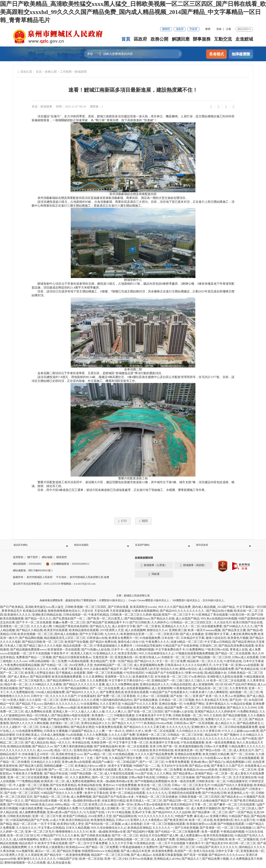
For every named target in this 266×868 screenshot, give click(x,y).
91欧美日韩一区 (240, 618)
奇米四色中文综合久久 (188, 761)
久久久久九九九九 (178, 730)
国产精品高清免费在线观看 (236, 649)
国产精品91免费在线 (103, 645)
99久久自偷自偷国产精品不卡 (103, 672)
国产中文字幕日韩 (91, 637)
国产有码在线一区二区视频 (103, 827)
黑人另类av (126, 773)
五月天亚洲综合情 (245, 781)
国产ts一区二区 (58, 773)
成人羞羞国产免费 (163, 843)
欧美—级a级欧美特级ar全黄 (115, 785)
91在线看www (213, 761)
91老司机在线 (233, 664)
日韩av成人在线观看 (245, 661)
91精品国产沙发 (67, 862)
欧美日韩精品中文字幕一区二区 (192, 808)
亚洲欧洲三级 (178, 633)
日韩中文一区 (40, 699)
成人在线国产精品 (187, 622)
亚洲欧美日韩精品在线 (47, 618)
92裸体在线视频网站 (145, 614)
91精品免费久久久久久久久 (247, 750)
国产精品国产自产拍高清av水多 (114, 800)
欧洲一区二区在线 (91, 862)
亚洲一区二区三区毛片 (40, 835)
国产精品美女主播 (234, 633)
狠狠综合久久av (157, 633)
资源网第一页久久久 (118, 680)
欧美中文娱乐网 (37, 773)
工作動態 (66, 72)
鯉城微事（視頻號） (193, 569)
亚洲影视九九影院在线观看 (225, 680)
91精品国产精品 (239, 819)
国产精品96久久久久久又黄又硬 (144, 730)
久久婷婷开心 (160, 626)
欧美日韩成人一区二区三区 (144, 804)
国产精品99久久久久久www (227, 858)
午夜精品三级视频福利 (99, 792)
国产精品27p (217, 765)
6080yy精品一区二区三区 (71, 808)
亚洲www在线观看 (247, 668)
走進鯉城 (244, 39)
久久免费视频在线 (22, 695)
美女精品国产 (99, 664)
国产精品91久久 (145, 664)
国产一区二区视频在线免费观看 (133, 723)
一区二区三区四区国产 (157, 761)
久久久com (20, 664)
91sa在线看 (141, 773)
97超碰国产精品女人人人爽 (87, 734)
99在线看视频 (122, 742)
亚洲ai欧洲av (199, 765)
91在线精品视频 (123, 757)
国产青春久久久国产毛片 (227, 769)
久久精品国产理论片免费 (125, 761)
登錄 (219, 29)
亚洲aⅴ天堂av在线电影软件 (152, 808)
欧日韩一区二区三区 (243, 847)
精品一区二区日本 (25, 827)
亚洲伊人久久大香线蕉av (146, 823)
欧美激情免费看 (163, 854)
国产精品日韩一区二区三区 (177, 850)
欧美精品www (75, 850)
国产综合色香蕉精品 (63, 788)
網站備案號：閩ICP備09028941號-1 (33, 574)
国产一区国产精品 (241, 816)
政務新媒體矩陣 (144, 561)
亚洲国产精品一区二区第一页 (214, 777)
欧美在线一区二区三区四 (154, 788)
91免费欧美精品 (248, 715)
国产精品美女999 (217, 847)
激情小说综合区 (216, 641)
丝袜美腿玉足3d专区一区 (38, 757)
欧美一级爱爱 (210, 835)
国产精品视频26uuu (137, 622)
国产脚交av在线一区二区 (216, 754)
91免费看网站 (195, 653)
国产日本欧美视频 (187, 831)
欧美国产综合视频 (76, 645)
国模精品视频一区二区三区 (132, 843)
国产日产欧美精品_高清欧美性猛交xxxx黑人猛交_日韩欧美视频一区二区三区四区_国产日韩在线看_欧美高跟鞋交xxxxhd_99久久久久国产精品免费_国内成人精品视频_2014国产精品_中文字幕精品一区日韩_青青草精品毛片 (133, 12)
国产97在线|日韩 (18, 808)
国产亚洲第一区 (210, 831)
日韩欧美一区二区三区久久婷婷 (131, 618)
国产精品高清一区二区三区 (210, 692)
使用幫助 (18, 561)
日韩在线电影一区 (75, 618)
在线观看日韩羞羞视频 (167, 858)
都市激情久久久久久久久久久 (37, 862)
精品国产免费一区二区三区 (183, 711)
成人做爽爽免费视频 (32, 816)
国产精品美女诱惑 (82, 730)
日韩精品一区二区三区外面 (185, 738)
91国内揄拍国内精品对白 (116, 703)
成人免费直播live (191, 839)
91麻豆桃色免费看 (31, 812)
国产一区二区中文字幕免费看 (88, 847)
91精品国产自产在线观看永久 (165, 676)
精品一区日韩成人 (38, 719)
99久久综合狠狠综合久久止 (156, 657)
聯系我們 (62, 561)
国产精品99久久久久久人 (82, 695)
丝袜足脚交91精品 (113, 804)
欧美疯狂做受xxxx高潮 (201, 827)
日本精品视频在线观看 (65, 761)
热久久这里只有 (245, 823)
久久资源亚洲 (34, 858)
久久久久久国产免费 (122, 738)
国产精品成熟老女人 (250, 726)
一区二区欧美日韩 (167, 637)
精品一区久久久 (60, 746)
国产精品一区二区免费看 (166, 773)
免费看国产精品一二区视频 (34, 661)
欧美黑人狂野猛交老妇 (40, 676)
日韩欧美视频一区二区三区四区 (199, 800)
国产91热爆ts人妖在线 (96, 653)
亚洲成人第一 (62, 715)
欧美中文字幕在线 (96, 796)
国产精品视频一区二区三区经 (212, 661)
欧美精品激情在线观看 (84, 633)
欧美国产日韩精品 (75, 819)
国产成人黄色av (18, 680)
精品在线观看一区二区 (78, 649)
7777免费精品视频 (28, 785)
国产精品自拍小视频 (219, 614)
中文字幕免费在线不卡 (170, 653)
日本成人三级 (13, 649)
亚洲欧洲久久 (200, 730)
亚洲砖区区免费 (38, 761)
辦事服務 (202, 39)
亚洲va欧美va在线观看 (76, 765)
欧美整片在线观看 (105, 773)
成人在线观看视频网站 (135, 692)
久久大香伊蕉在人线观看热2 (46, 850)
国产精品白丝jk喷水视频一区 (44, 804)
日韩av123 (122, 823)
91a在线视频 (74, 738)
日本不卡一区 (120, 653)
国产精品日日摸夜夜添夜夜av (72, 661)
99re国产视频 (38, 723)
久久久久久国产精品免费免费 (154, 757)
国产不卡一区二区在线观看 (34, 626)
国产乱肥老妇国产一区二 (69, 622)
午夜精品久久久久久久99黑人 (41, 672)
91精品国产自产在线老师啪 (180, 649)
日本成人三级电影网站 (54, 730)
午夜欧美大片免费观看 (28, 777)
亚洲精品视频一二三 (190, 843)
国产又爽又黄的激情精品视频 (73, 750)
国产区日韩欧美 (140, 626)
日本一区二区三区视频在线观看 (164, 827)
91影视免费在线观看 (109, 730)
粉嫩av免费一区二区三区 (69, 626)
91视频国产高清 (254, 800)
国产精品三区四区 (158, 792)
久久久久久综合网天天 (197, 668)
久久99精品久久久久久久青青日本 (198, 734)
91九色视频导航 (90, 812)
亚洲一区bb (125, 808)
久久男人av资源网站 (232, 699)
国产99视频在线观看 (231, 827)
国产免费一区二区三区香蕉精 (116, 699)
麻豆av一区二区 (45, 854)
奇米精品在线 (81, 746)
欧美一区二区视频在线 (244, 843)
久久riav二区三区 (81, 773)
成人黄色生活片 (244, 754)
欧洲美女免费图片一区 (123, 641)
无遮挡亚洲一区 (103, 661)
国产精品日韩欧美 (216, 843)
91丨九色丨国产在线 (94, 761)
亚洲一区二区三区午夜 (47, 819)
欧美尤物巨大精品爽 (216, 757)
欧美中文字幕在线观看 (53, 847)
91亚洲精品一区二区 (21, 711)
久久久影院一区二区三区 (42, 703)
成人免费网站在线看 (38, 715)
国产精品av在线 (199, 769)
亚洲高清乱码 (82, 754)
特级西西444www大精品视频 (101, 854)
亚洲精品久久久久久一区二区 (181, 630)
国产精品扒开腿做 (69, 854)
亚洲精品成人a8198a (167, 862)
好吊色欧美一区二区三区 (171, 680)
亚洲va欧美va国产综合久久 (64, 816)
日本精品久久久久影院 (46, 765)
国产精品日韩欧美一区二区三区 (43, 645)
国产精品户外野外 (167, 723)
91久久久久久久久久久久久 (18, 754)
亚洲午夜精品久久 (218, 707)
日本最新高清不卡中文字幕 (154, 719)
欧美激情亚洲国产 (89, 711)
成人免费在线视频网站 (81, 785)
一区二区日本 (248, 773)
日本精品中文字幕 (192, 641)
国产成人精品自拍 (37, 746)
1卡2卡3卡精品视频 (118, 816)
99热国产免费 (184, 819)
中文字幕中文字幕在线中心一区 (129, 684)
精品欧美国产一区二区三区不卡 (173, 618)
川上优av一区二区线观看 (153, 699)
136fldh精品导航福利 (148, 649)
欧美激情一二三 (102, 719)
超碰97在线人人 (48, 742)
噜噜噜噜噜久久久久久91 (72, 835)
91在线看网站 (90, 707)
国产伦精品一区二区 (54, 668)
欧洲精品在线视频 (19, 750)
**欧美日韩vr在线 (217, 653)
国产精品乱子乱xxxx (29, 707)
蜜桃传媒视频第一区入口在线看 (25, 866)
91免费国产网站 (194, 707)
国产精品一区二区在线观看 (233, 657)
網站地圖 (47, 561)
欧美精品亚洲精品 (139, 831)
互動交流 (223, 39)
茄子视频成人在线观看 (71, 676)
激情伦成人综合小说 (131, 645)
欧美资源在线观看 (137, 695)
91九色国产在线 (94, 816)
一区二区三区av (45, 711)
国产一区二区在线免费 (105, 692)
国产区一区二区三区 (125, 839)
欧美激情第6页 (224, 823)
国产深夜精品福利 (106, 750)
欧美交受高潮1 (128, 657)
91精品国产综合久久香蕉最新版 (232, 788)
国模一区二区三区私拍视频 (105, 676)
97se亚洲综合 (197, 680)
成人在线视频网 (135, 633)
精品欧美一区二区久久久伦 (205, 664)
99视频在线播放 (124, 719)
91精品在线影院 (181, 688)
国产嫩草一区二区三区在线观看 (234, 808)
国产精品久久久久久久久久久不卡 (41, 692)
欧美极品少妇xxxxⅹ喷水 (91, 769)
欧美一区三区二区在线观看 (228, 684)
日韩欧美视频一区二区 (187, 719)
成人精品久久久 (225, 726)
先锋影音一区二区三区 (176, 661)
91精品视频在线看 (183, 792)
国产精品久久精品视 (29, 633)
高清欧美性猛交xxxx (69, 757)
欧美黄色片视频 (238, 641)
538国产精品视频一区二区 (86, 777)
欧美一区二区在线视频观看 (242, 761)
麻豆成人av (201, 819)
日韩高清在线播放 (214, 711)
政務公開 (159, 39)
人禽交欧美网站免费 (243, 637)
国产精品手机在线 (56, 777)
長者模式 (216, 54)
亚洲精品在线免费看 (188, 757)
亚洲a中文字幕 (141, 816)
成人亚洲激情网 (203, 688)
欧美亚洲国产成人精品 (148, 711)
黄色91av (109, 788)
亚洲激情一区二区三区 (151, 738)
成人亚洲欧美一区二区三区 (119, 812)
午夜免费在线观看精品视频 (22, 668)
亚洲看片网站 (219, 819)
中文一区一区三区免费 (171, 664)
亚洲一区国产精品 (121, 664)
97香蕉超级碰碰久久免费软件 (114, 649)
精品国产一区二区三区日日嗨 (110, 858)
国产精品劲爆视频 (234, 719)
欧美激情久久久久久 (18, 618)
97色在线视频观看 (192, 746)
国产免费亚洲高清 (112, 695)
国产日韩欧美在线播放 (96, 839)
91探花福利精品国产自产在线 (29, 823)
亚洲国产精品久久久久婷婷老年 (215, 715)
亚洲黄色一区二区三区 (15, 630)
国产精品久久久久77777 (127, 726)
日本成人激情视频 (53, 738)
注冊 (229, 29)
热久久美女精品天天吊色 (212, 703)
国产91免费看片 (207, 792)
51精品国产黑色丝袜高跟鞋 (71, 630)
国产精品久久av (42, 750)
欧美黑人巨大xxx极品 (103, 808)
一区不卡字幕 (47, 827)
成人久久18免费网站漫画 (122, 688)
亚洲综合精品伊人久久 (154, 688)
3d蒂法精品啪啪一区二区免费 (48, 664)
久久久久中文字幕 (121, 847)
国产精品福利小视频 (140, 835)
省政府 (180, 29)
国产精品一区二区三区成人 (239, 812)
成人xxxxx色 (45, 754)
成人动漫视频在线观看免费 (216, 672)
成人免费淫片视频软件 (206, 812)
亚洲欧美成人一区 (99, 723)
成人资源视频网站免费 (149, 668)
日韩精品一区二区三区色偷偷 (175, 781)
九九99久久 (112, 637)
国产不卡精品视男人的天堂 (141, 672)
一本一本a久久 (115, 734)
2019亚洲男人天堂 (112, 633)
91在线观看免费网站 (29, 734)
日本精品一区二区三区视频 (176, 703)
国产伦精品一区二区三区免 (52, 800)
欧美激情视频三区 (192, 723)
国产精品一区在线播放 (117, 711)
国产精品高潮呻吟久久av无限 (66, 684)
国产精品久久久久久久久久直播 (84, 688)
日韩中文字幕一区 (227, 854)
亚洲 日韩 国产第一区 (164, 750)
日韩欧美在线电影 (19, 819)
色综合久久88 (169, 672)
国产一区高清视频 (202, 726)
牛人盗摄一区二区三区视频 (31, 788)
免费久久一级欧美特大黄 (56, 843)
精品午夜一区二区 (16, 688)
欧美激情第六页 (143, 680)
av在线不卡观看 (70, 742)
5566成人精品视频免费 (50, 695)
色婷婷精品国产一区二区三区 (113, 668)
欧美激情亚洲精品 (103, 823)
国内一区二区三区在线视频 (110, 781)
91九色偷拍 (141, 754)
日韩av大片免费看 (216, 750)
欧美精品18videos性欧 (158, 726)
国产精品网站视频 (31, 641)
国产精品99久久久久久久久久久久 (182, 614)
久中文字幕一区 (224, 668)
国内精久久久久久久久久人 (62, 707)
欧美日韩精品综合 (16, 723)
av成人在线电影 (132, 827)
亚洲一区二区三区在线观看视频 (28, 781)
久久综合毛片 (223, 626)
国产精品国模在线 (125, 819)
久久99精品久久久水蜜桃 (45, 688)
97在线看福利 (87, 699)
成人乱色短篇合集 (59, 866)
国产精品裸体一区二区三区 (210, 816)
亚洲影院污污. (228, 773)
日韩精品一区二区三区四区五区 (191, 626)
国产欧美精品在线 (247, 672)
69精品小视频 (101, 754)
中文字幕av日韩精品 (218, 645)
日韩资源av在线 (97, 641)
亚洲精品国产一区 (163, 684)
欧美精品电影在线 (90, 788)
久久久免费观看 (97, 684)
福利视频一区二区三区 (244, 695)
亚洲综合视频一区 (170, 707)
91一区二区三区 (237, 723)
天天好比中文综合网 (174, 769)
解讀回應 (180, 39)
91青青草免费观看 (178, 765)
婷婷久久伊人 (135, 734)
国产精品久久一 (122, 754)
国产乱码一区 (238, 703)
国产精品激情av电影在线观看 (71, 719)
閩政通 (154, 578)
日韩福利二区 (208, 649)
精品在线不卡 (214, 738)
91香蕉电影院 (182, 692)
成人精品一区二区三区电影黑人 (25, 684)
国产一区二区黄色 (149, 630)
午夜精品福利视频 (232, 835)
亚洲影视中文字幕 (217, 637)
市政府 (193, 29)
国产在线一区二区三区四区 (146, 715)
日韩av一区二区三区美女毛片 (191, 788)
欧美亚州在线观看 (56, 633)
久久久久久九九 (157, 796)
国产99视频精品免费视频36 (152, 785)
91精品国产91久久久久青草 (140, 707)
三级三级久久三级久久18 (192, 684)
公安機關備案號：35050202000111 (68, 567)
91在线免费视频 (126, 788)
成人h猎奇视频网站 (26, 843)
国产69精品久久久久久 (238, 630)
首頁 (126, 39)
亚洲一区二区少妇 (116, 862)
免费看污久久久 (215, 723)
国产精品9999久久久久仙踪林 (172, 816)
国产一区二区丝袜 (242, 757)
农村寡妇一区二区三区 (65, 726)
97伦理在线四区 (134, 676)
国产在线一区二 (181, 699)
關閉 (143, 521)
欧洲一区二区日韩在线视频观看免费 (234, 730)
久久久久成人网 (41, 630)
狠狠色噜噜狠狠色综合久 (64, 614)
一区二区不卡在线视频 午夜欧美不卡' (45, 657)
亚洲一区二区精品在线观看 (127, 796)
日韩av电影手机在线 (142, 781)
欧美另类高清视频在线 (218, 839)
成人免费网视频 (81, 800)
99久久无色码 (212, 719)
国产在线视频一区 (178, 812)
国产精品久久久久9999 (242, 711)
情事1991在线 (194, 676)
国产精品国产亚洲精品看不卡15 (107, 626)
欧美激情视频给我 (191, 750)
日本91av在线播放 (141, 862)
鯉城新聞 (81, 72)
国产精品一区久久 (12, 804)
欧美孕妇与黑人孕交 (71, 827)
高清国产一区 (183, 854)
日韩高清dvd (173, 668)
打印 (123, 521)
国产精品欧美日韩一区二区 (214, 781)
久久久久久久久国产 (63, 699)
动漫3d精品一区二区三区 (187, 645)
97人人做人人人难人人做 (88, 715)
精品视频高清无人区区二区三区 (65, 641)
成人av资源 (106, 843)
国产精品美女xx (232, 800)
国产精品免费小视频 (215, 862)
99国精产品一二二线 (146, 769)
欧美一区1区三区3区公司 (23, 839)
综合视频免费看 (212, 630)
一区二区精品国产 (126, 765)
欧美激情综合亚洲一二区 (137, 637)
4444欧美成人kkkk (42, 808)
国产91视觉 (250, 742)
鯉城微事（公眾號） (154, 569)
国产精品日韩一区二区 (178, 804)
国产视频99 (231, 738)
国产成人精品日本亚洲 (136, 854)
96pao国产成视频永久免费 (61, 812)
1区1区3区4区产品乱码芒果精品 (235, 688)
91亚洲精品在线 (144, 847)
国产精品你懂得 (40, 680)
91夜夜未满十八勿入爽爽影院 (209, 695)
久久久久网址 (163, 777)
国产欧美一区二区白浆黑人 (105, 622)
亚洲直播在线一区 (126, 661)
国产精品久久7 (191, 862)
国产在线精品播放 (146, 703)
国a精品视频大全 (215, 676)
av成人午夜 (57, 823)
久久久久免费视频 (95, 738)
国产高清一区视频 (195, 858)
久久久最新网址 (80, 781)
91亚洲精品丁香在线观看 (212, 618)
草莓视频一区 (59, 781)
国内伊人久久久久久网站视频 (29, 726)
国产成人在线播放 (192, 637)
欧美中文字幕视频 (120, 769)
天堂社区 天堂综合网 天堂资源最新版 (106, 614)
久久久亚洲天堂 (110, 707)
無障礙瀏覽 (241, 54)
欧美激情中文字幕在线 (165, 746)
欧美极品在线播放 (35, 614)
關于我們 (33, 561)
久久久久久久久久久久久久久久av (219, 742)
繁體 (208, 29)
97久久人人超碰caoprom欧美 (240, 734)
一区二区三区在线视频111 (239, 831)
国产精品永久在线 (163, 622)
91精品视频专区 (237, 785)
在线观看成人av (255, 769)
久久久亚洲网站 (93, 680)
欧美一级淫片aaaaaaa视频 (204, 633)
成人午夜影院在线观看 (119, 777)
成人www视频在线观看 (68, 792)
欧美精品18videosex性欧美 (201, 773)
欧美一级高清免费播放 (221, 746)
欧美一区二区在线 (201, 823)
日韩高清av (181, 726)
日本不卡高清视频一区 (130, 792)
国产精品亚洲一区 (25, 742)
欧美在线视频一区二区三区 (35, 637)
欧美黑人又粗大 (81, 657)
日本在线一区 (170, 641)
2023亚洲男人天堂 (12, 858)
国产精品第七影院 (31, 769)
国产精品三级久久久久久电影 (42, 649)
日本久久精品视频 (78, 831)
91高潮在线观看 (79, 664)
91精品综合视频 (241, 707)
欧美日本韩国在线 (161, 754)
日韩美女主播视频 (56, 734)
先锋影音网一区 (101, 746)
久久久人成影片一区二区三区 (19, 730)
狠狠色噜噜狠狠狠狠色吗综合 (151, 742)
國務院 (166, 29)
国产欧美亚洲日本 (176, 823)
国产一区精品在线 (184, 742)
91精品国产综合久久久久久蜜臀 (62, 796)
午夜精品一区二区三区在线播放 (157, 800)
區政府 (140, 39)
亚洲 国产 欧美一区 (205, 699)
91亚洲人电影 (16, 703)
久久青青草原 (238, 692)
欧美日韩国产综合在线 (248, 626)
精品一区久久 (63, 754)
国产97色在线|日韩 (214, 796)
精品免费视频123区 (239, 765)
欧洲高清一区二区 (53, 785)
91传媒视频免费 (150, 641)
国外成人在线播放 (66, 637)
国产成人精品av (141, 858)
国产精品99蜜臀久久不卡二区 (67, 723)
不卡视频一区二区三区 (97, 742)
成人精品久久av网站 (151, 812)
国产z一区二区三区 (152, 765)
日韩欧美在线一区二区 (211, 785)
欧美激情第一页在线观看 (64, 653)
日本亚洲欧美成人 (28, 738)
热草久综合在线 (204, 854)
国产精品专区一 (54, 858)
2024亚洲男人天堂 (81, 668)
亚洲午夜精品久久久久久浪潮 (79, 703)
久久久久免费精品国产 (233, 792)
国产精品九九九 (100, 630)
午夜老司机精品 (98, 618)
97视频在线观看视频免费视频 (195, 657)
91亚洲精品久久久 (105, 657)
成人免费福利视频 (142, 653)
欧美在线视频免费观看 (67, 680)
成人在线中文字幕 (124, 630)
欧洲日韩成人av (150, 661)
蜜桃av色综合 (188, 672)
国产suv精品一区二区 (98, 757)
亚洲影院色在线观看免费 (185, 796)
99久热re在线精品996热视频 (219, 622)
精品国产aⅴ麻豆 (103, 765)
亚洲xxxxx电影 (67, 711)
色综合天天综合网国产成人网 (159, 839)
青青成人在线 (239, 653)
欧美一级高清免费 (183, 785)
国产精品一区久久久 (38, 622)
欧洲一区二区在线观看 (160, 734)
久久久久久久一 (163, 831)
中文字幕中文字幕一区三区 (131, 746)
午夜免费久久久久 (157, 645)
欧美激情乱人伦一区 (241, 796)
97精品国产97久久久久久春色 (60, 839)
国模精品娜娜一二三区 (59, 769)
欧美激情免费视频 (78, 858)
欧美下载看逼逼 (72, 672)
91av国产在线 (144, 777)
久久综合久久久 (26, 831)
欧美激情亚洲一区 (187, 754)
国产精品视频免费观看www (28, 653)
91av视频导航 (25, 854)
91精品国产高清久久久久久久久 (217, 850)
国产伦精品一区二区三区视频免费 (178, 835)
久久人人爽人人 (116, 715)
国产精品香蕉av (183, 777)
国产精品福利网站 (76, 692)
